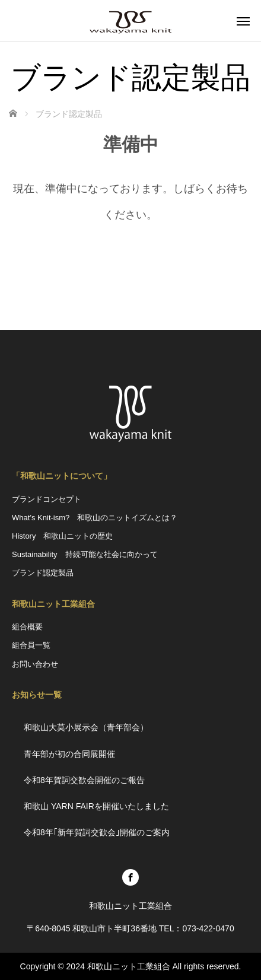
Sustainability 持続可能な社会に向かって (85, 554)
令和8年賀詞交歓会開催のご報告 (84, 780)
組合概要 (27, 627)
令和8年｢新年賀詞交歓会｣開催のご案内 (97, 832)
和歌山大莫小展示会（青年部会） (86, 727)
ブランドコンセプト (47, 499)
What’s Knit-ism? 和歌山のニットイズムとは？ (95, 518)
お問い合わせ (35, 664)
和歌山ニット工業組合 (129, 966)
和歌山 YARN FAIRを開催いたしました (101, 806)
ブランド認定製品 (43, 573)
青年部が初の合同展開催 (69, 754)
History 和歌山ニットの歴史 (62, 536)
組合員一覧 (31, 645)
